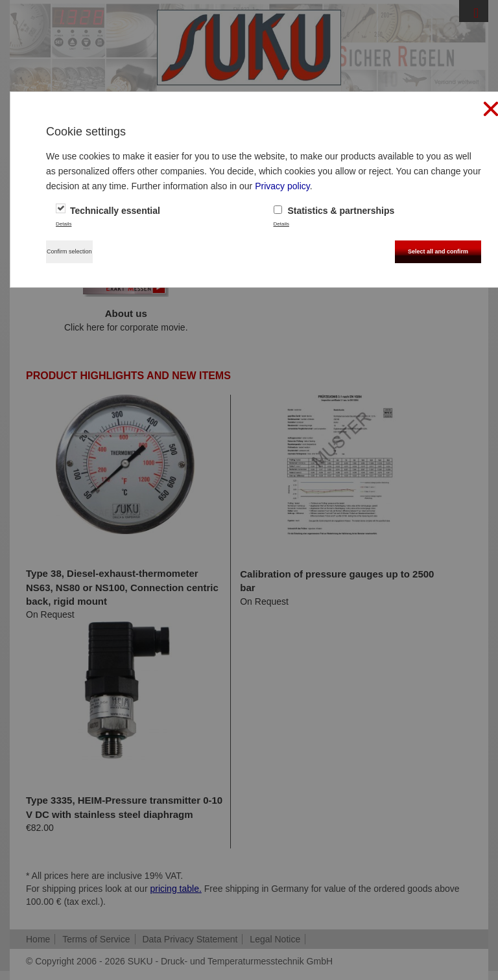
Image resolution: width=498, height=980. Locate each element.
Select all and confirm (438, 251)
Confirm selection (69, 251)
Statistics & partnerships (334, 211)
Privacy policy (282, 186)
